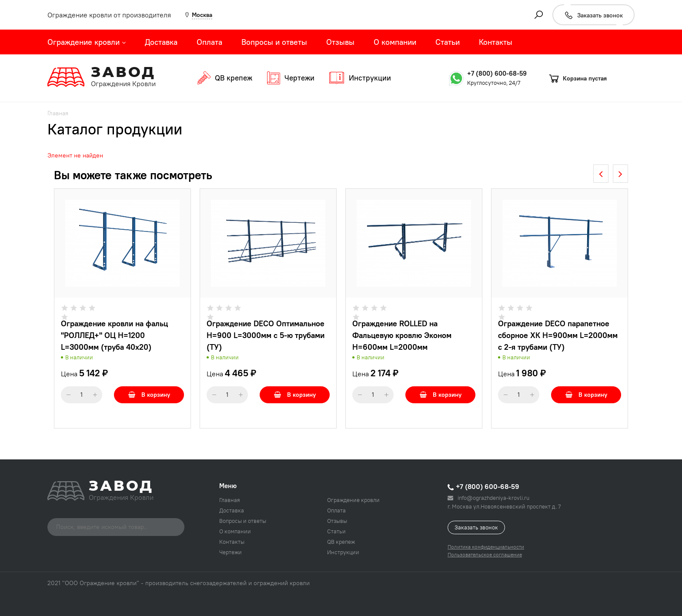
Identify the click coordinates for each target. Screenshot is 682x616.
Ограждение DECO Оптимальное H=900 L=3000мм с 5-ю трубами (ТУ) (266, 335)
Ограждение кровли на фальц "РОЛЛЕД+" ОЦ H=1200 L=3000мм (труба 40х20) (114, 335)
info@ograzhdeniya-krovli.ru (488, 498)
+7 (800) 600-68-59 (497, 73)
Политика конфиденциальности (486, 547)
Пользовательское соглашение (485, 554)
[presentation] (601, 174)
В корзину (149, 395)
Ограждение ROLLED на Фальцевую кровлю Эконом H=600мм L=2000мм (402, 335)
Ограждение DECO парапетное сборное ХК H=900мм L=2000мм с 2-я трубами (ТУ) (558, 335)
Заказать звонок (476, 527)
